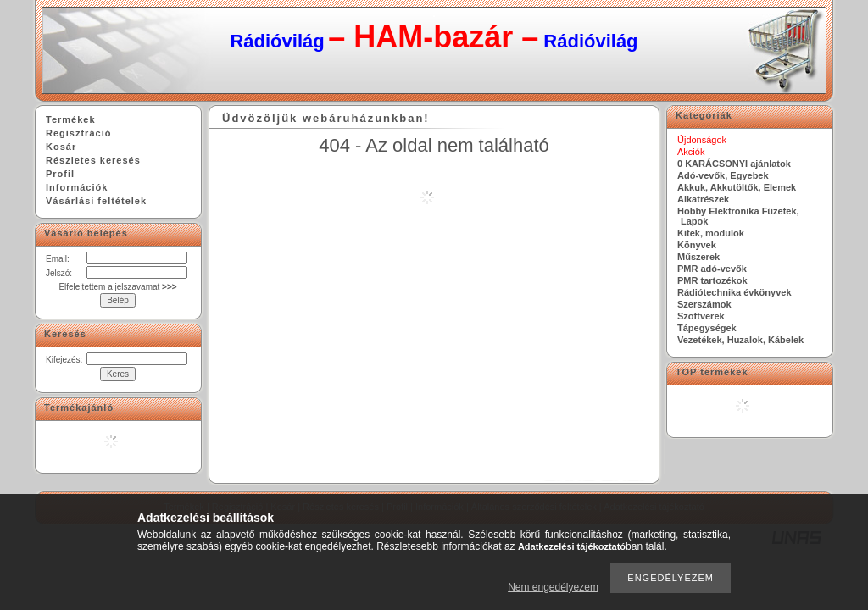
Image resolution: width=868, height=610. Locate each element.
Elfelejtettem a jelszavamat (117, 287)
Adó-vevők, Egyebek (723, 175)
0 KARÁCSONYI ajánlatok (734, 164)
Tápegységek (707, 328)
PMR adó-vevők (712, 269)
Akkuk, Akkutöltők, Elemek (737, 187)
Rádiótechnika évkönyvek (734, 292)
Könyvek (697, 245)
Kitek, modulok (711, 233)
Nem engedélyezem (553, 587)
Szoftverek (701, 316)
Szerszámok (704, 304)
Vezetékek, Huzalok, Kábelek (740, 340)
